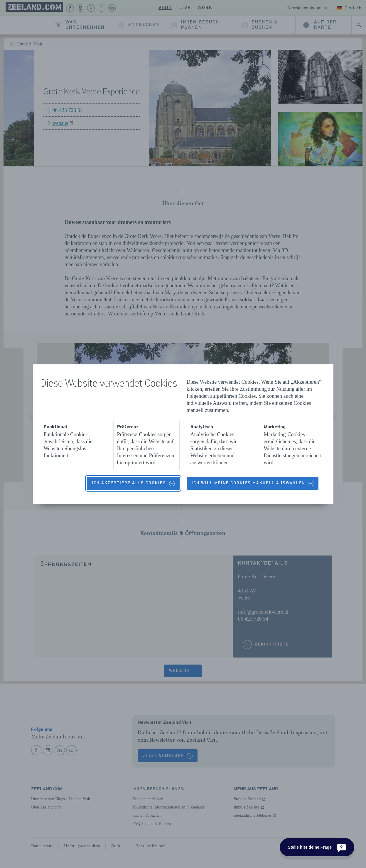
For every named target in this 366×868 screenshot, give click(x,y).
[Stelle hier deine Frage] (317, 847)
